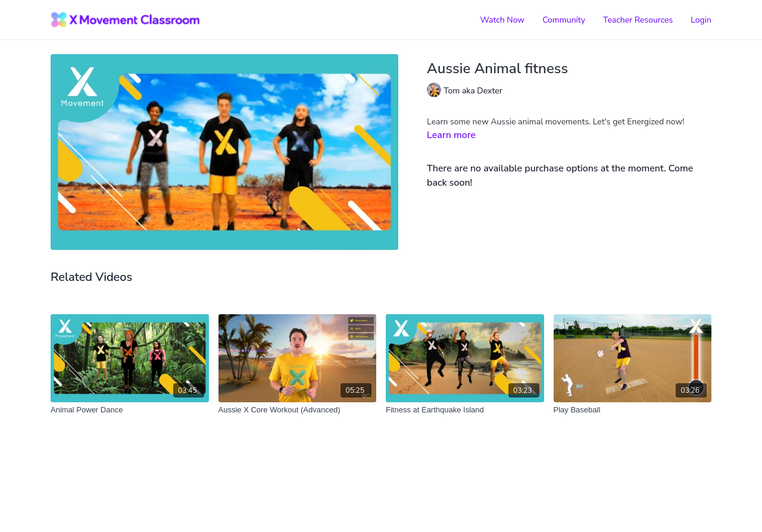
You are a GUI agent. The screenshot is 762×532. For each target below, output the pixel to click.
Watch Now (502, 20)
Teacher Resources (638, 20)
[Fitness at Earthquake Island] (465, 410)
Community (564, 20)
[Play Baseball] (633, 410)
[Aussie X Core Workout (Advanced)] (298, 410)
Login (701, 20)
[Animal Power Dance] (130, 410)
